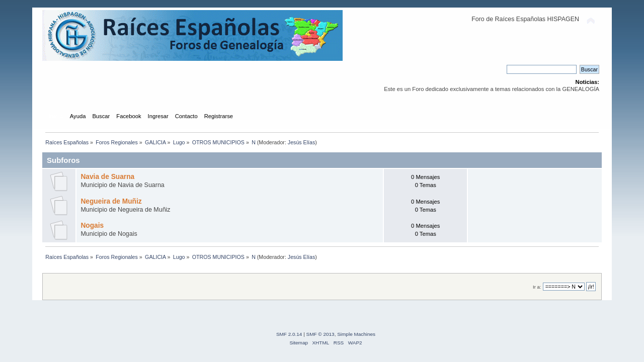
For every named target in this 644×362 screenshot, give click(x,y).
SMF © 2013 (320, 334)
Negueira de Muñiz (111, 201)
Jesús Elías (302, 142)
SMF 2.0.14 (289, 334)
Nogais (92, 225)
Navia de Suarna (107, 177)
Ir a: (537, 287)
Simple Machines (356, 334)
